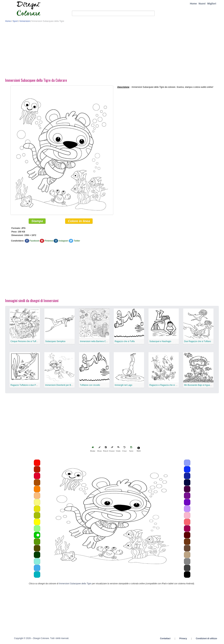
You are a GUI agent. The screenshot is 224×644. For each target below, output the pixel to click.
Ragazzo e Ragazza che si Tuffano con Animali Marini (175, 386)
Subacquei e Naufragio (160, 342)
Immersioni (25, 21)
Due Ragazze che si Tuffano (198, 342)
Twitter (77, 241)
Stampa (37, 222)
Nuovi (202, 4)
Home (193, 4)
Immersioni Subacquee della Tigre (75, 584)
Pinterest (49, 241)
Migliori (212, 4)
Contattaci (165, 639)
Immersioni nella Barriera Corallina (96, 342)
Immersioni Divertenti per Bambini (61, 386)
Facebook (34, 241)
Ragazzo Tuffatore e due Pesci (25, 386)
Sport (15, 21)
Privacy (183, 639)
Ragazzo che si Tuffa (125, 342)
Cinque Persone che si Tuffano (25, 342)
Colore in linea (79, 222)
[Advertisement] (112, 51)
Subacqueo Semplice (55, 342)
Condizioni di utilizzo (206, 639)
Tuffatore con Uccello (90, 386)
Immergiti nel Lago (123, 386)
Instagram (63, 241)
